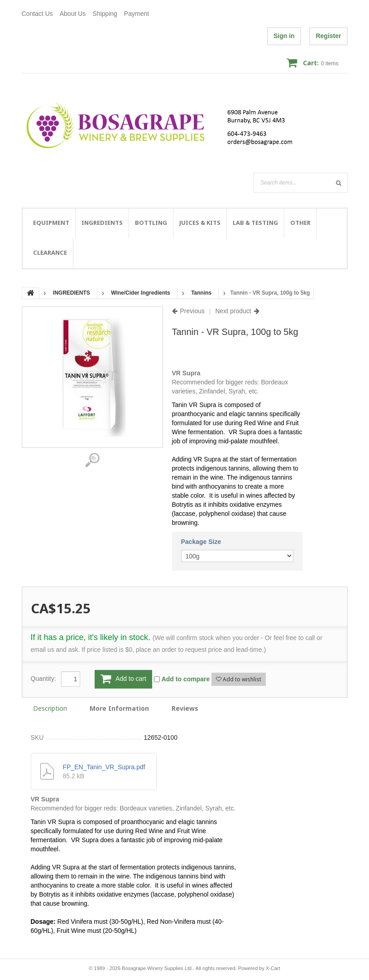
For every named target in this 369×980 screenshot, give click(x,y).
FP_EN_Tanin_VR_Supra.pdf (104, 767)
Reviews (185, 708)
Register (328, 36)
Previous (192, 311)
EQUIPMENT (51, 223)
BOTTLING (151, 223)
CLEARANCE (50, 252)
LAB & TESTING (255, 223)
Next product (233, 311)
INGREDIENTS (102, 223)
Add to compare (186, 679)
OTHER (300, 223)
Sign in (284, 36)
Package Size (201, 542)
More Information (119, 708)
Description (50, 708)
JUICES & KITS (200, 223)
